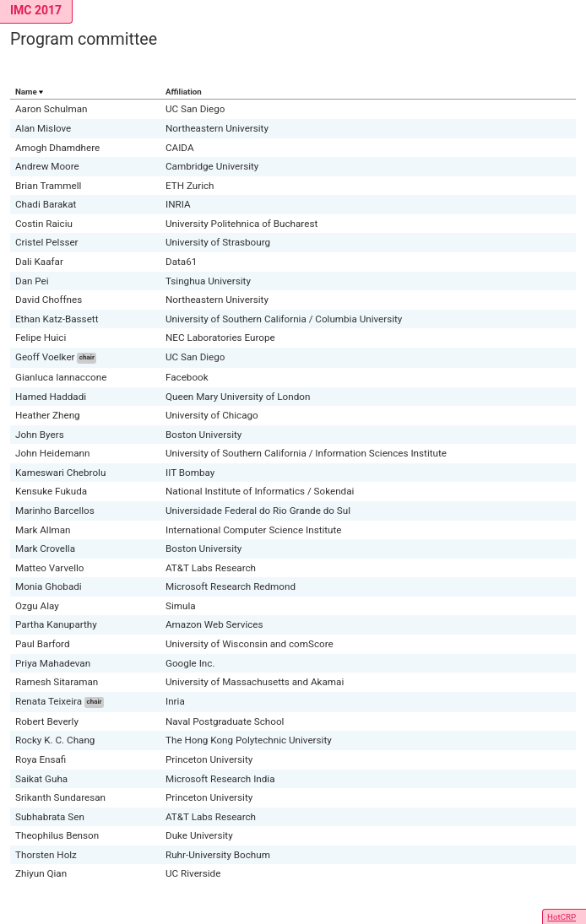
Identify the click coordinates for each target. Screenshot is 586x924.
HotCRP (562, 917)
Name (26, 92)
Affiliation (184, 92)
